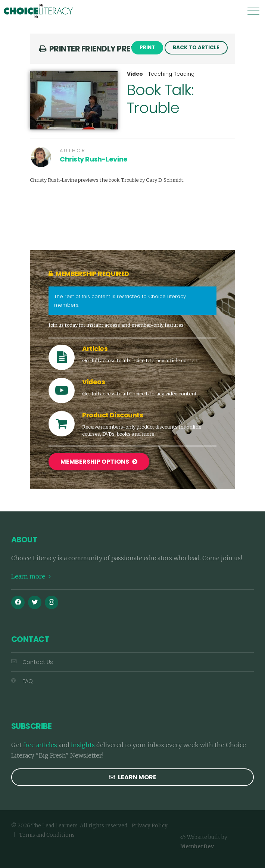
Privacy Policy (150, 826)
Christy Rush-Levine (94, 159)
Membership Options (99, 462)
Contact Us (32, 662)
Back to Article (196, 48)
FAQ (22, 681)
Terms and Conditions (47, 835)
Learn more (31, 576)
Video (135, 74)
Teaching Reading (171, 74)
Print (147, 48)
